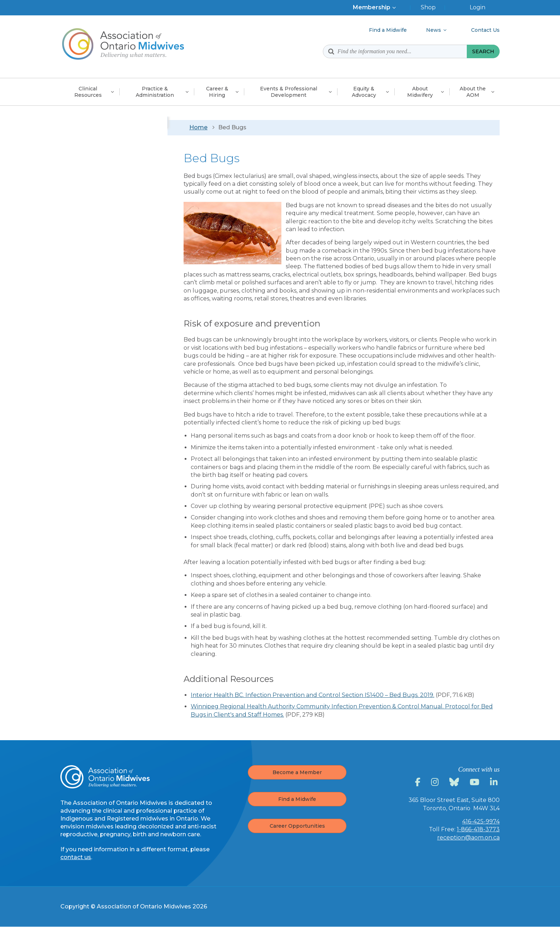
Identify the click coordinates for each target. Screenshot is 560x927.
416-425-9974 (481, 821)
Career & (217, 92)
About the (473, 92)
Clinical (88, 92)
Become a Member (297, 772)
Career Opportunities (297, 826)
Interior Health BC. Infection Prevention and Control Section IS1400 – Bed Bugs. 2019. (312, 695)
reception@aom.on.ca (468, 838)
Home (198, 127)
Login (477, 7)
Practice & (155, 92)
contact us (76, 857)
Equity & (364, 92)
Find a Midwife (297, 799)
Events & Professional (289, 92)
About (420, 92)
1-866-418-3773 (478, 829)
